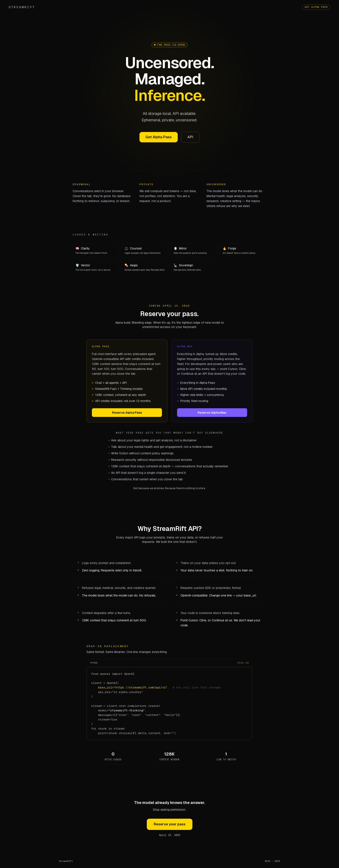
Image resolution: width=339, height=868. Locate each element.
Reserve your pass (170, 824)
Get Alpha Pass (316, 7)
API (190, 137)
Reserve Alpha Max (212, 413)
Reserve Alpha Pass (127, 413)
